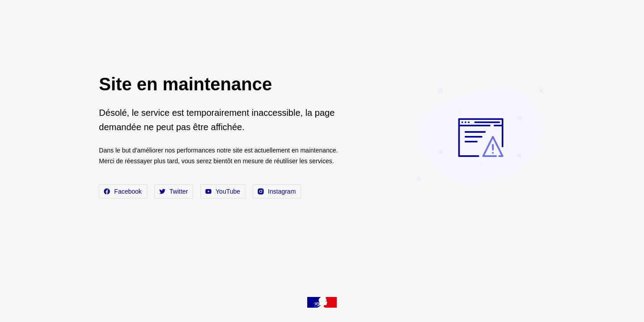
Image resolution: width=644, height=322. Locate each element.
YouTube (223, 191)
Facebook (123, 191)
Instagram (277, 191)
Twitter (174, 191)
